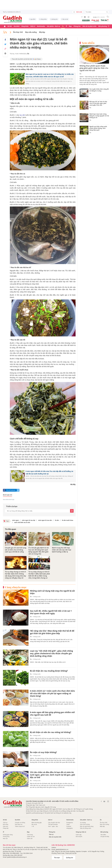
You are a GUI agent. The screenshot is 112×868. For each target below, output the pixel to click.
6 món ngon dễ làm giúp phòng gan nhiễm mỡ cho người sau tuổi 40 (52, 714)
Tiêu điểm (103, 835)
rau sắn (22, 115)
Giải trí (33, 26)
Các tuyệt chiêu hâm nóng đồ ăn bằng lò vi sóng (99, 90)
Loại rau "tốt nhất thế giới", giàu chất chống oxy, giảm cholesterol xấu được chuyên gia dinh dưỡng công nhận (51, 653)
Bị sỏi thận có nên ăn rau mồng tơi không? (51, 732)
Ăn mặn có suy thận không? (43, 752)
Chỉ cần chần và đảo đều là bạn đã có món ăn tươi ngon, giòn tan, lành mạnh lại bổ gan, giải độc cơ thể (52, 775)
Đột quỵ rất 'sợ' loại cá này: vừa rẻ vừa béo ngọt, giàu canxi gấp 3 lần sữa (98, 103)
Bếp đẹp (42, 32)
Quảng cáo (70, 858)
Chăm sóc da (31, 837)
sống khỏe (44, 19)
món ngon (15, 520)
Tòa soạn (57, 858)
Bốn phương (103, 26)
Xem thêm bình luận (9, 500)
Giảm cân (30, 838)
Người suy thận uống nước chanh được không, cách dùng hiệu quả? (98, 128)
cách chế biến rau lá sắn (22, 522)
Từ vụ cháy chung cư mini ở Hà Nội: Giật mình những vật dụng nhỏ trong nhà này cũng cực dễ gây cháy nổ (15, 575)
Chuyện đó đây (105, 837)
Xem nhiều (88, 43)
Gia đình (17, 26)
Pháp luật (6, 828)
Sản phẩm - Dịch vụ (53, 26)
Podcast (69, 826)
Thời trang (30, 835)
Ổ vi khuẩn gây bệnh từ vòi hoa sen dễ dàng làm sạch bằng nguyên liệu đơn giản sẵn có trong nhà (39, 551)
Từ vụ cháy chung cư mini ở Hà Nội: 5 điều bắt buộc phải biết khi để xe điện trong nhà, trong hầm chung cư (39, 575)
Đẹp (70, 26)
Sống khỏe (25, 26)
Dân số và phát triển (89, 26)
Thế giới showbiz (53, 824)
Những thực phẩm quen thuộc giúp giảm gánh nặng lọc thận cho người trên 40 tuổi (94, 68)
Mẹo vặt (5, 838)
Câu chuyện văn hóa (54, 823)
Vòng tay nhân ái (81, 832)
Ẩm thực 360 (18, 32)
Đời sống (6, 824)
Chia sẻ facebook (11, 490)
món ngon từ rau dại (28, 520)
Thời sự (5, 823)
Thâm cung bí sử (20, 826)
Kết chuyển (79, 837)
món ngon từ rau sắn (45, 520)
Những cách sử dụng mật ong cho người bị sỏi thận (52, 592)
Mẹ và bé (65, 19)
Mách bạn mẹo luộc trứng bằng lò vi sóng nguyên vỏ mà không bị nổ (99, 116)
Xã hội (10, 26)
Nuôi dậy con (19, 824)
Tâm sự (51, 834)
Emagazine (70, 823)
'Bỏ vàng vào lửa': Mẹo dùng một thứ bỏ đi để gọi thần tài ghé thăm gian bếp (52, 632)
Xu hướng (83, 823)
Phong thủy (6, 837)
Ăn (63, 26)
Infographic (70, 828)
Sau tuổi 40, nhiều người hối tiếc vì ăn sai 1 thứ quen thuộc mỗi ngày (51, 612)
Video (68, 824)
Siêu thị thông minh (86, 828)
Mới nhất (78, 12)
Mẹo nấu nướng (31, 32)
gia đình (33, 19)
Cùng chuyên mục (16, 587)
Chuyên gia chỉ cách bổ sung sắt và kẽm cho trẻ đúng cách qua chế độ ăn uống (16, 550)
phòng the (55, 19)
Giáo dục (6, 826)
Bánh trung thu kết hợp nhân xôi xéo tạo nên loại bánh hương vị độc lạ (62, 550)
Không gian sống (8, 835)
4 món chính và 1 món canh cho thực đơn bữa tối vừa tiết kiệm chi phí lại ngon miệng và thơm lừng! (52, 693)
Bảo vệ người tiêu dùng (87, 826)
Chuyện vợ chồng (20, 823)
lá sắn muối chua (67, 520)
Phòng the (77, 26)
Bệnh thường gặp (37, 823)
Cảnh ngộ (79, 835)
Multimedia (41, 26)
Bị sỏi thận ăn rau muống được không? (49, 671)
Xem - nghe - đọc (53, 826)
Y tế (33, 826)
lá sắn (57, 520)
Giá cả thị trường (85, 824)
